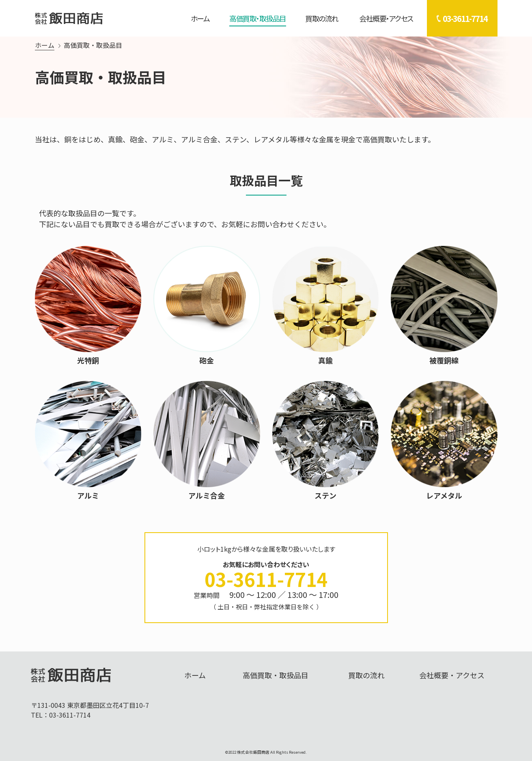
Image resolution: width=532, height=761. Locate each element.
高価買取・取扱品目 (258, 18)
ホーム (200, 18)
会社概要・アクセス (386, 18)
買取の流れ (322, 18)
